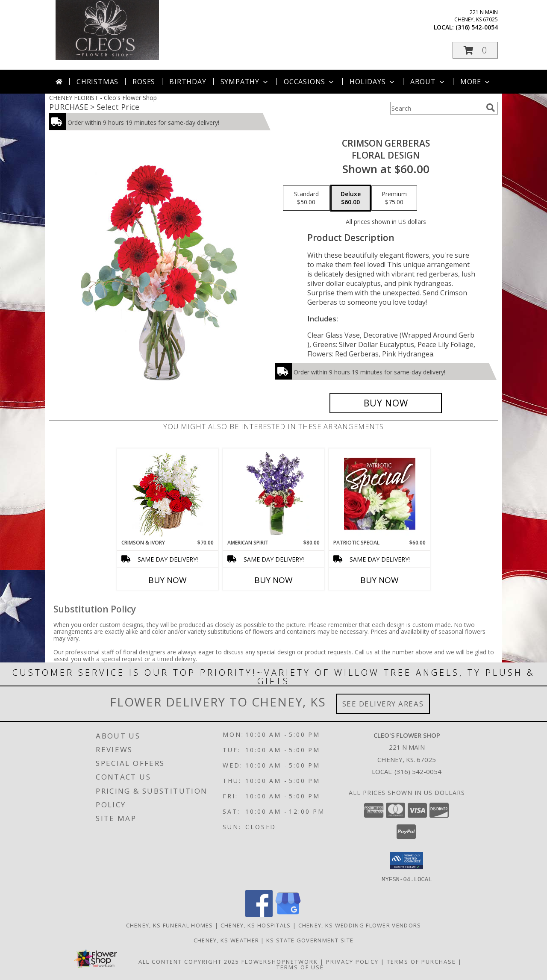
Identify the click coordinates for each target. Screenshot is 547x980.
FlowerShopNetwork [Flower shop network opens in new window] (280, 961)
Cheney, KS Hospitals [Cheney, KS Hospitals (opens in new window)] (256, 925)
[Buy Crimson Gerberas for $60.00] (386, 403)
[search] (491, 108)
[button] (475, 50)
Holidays (373, 82)
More (476, 82)
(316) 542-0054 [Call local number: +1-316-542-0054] (477, 27)
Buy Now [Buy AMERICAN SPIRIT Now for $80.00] (273, 580)
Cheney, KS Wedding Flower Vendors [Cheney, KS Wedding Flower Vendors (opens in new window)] (360, 925)
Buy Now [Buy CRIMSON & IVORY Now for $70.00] (168, 580)
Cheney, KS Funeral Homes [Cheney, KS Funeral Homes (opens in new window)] (170, 925)
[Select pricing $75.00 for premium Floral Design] (394, 198)
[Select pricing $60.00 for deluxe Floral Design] (351, 198)
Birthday (188, 82)
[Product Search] (436, 108)
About (428, 82)
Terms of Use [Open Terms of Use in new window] (300, 967)
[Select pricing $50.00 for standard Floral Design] (306, 198)
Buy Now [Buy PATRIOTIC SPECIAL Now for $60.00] (379, 580)
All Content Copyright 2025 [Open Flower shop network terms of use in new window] (189, 961)
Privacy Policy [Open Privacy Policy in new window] (352, 961)
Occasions (310, 82)
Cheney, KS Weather (226, 940)
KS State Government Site (310, 940)
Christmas (97, 82)
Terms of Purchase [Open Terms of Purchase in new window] (421, 961)
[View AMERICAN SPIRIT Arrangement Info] (274, 494)
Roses (144, 82)
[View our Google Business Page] (288, 914)
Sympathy (245, 82)
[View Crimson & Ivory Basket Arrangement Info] (168, 494)
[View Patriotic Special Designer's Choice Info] (380, 494)
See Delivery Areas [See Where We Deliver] (383, 704)
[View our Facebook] (259, 914)
